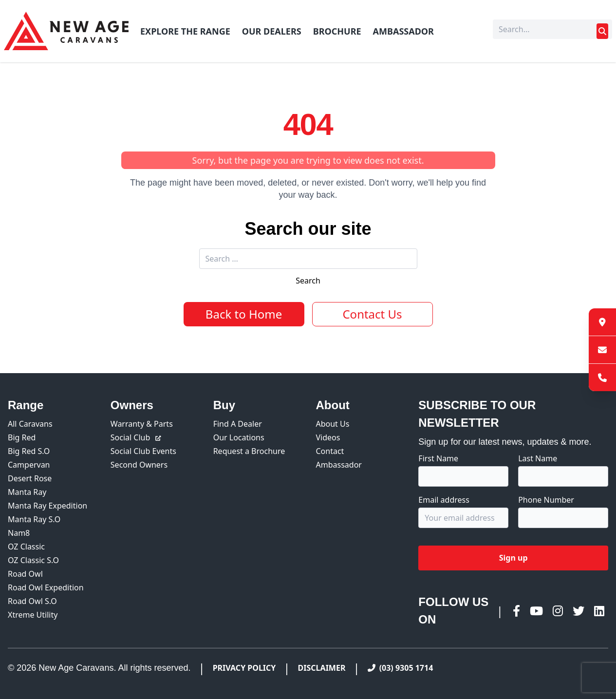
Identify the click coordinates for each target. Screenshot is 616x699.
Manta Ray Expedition (47, 506)
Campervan (29, 465)
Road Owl (25, 574)
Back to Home (244, 314)
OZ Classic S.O (33, 560)
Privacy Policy (244, 668)
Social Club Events (143, 451)
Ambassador (403, 31)
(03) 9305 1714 (401, 668)
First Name (438, 458)
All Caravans (30, 424)
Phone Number (546, 500)
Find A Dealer (238, 424)
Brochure (337, 31)
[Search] (552, 29)
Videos (328, 437)
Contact (330, 451)
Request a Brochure (249, 451)
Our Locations (239, 437)
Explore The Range (185, 31)
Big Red (22, 437)
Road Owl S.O (32, 601)
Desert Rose (30, 478)
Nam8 (19, 533)
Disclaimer (322, 668)
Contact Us (372, 314)
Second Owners (139, 465)
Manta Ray (27, 492)
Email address (444, 500)
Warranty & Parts (142, 424)
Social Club (136, 437)
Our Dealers (272, 31)
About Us (332, 424)
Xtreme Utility (33, 615)
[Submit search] (602, 31)
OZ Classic (26, 547)
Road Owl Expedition (46, 587)
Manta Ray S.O (34, 519)
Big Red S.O (29, 451)
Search (308, 281)
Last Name (538, 458)
